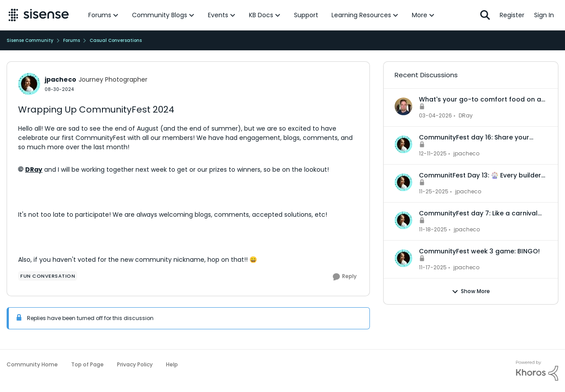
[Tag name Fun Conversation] (48, 276)
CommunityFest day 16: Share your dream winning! (474, 137)
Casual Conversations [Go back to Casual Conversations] (116, 40)
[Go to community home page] (39, 15)
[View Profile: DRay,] (403, 106)
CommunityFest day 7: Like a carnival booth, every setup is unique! (478, 213)
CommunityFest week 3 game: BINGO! (479, 251)
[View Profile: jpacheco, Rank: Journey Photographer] (29, 84)
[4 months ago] (435, 116)
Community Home (32, 364)
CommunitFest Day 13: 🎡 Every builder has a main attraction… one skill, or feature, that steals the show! (480, 175)
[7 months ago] (433, 154)
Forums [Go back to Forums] (72, 40)
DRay (34, 170)
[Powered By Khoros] (537, 371)
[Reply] (345, 277)
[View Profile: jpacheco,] (403, 144)
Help (172, 364)
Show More (471, 291)
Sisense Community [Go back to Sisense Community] (30, 40)
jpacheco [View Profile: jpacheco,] (466, 153)
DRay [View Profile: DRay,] (466, 115)
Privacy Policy (135, 364)
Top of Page (87, 364)
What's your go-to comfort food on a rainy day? (480, 99)
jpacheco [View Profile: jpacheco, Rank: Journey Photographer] (60, 79)
